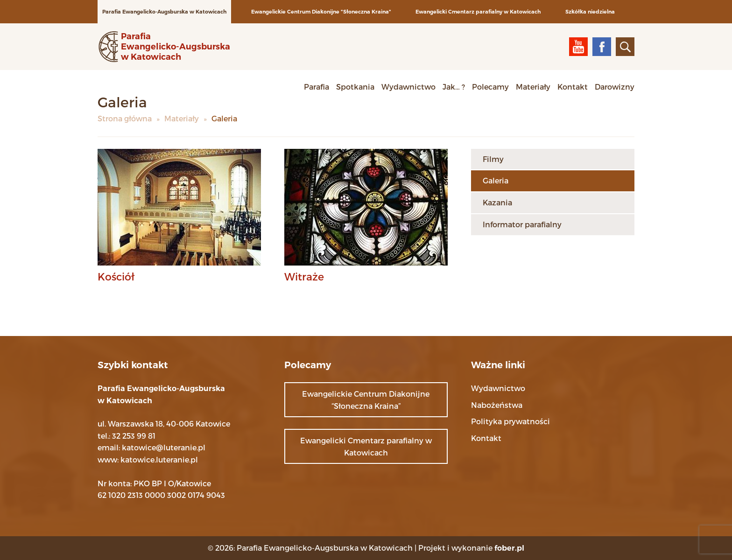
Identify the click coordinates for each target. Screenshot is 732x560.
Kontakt (573, 87)
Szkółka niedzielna (590, 12)
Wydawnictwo (408, 87)
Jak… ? (454, 87)
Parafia (317, 87)
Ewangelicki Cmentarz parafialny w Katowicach (478, 12)
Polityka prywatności (510, 421)
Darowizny (615, 87)
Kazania (497, 202)
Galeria (496, 180)
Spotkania (355, 87)
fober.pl (509, 548)
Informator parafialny (522, 224)
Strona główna (125, 118)
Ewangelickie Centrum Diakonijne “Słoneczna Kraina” (366, 400)
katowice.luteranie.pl (159, 459)
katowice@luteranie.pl (164, 447)
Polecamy (490, 87)
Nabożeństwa (497, 405)
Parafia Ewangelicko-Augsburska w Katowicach (164, 12)
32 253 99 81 (134, 436)
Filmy (493, 159)
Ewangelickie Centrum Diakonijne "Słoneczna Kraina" (321, 12)
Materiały (533, 87)
